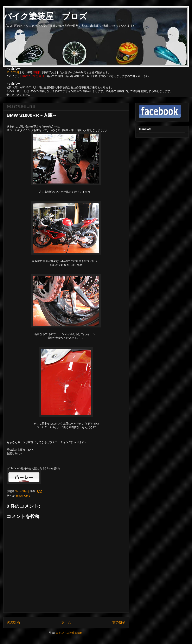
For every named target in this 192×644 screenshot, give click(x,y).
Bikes (19, 496)
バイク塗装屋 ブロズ (45, 16)
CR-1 (27, 496)
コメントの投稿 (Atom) (70, 633)
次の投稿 (13, 622)
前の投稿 (119, 622)
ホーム (66, 622)
